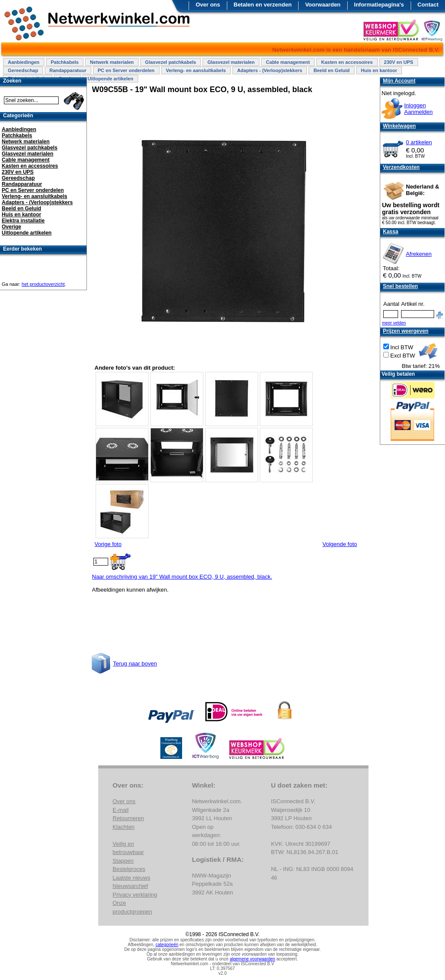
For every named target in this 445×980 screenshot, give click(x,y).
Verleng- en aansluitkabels (196, 70)
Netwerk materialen (112, 62)
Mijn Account (399, 81)
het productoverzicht (43, 284)
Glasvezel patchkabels (171, 62)
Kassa (390, 232)
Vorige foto (108, 544)
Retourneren (128, 818)
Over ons (208, 5)
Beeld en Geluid (331, 70)
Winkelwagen (399, 126)
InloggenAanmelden (418, 109)
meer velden (394, 323)
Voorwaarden (323, 5)
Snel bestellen (400, 286)
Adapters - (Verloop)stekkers (270, 70)
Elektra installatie (23, 221)
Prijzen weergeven (406, 331)
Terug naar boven (135, 664)
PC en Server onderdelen (126, 70)
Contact (428, 5)
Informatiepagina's (379, 5)
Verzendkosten (401, 167)
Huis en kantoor (379, 70)
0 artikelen (419, 142)
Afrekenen (419, 254)
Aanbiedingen (24, 62)
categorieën (167, 945)
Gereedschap (23, 70)
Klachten (124, 827)
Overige (12, 227)
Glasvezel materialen (231, 62)
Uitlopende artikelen (110, 79)
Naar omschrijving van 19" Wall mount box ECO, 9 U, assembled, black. (182, 577)
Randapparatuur (68, 70)
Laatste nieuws (131, 878)
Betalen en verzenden (263, 5)
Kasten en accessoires (347, 62)
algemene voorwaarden (253, 959)
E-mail (121, 810)
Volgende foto (340, 544)
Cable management (288, 62)
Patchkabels (65, 62)
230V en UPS (399, 62)
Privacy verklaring (135, 895)
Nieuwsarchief (130, 886)
